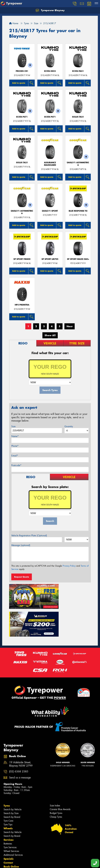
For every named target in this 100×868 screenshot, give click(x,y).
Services (9, 807)
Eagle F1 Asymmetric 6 (78, 164)
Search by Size (11, 781)
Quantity (69, 426)
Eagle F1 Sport (50, 211)
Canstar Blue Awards (60, 777)
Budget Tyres (56, 780)
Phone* (15, 446)
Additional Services (13, 822)
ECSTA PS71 (22, 117)
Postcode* (16, 465)
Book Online (11, 834)
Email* (15, 456)
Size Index (55, 773)
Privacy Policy (69, 566)
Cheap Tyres (56, 784)
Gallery (8, 846)
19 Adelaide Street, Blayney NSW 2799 (21, 731)
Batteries (8, 811)
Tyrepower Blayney (50, 10)
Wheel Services (11, 818)
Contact (8, 830)
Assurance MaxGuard (50, 164)
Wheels (8, 796)
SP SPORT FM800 (22, 259)
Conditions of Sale (38, 863)
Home (14, 23)
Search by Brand (12, 784)
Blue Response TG (78, 211)
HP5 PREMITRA (22, 305)
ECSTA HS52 (50, 71)
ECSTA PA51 (78, 71)
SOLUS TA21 (78, 117)
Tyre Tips (8, 792)
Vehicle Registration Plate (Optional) (29, 536)
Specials (9, 826)
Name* (15, 436)
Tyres (7, 773)
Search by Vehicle (13, 777)
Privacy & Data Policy (21, 863)
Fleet (7, 838)
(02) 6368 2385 (19, 739)
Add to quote (19, 83)
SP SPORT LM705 (50, 259)
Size (13, 426)
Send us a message (20, 745)
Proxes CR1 (22, 71)
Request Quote (22, 577)
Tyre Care (8, 788)
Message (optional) (21, 545)
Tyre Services (10, 815)
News (7, 842)
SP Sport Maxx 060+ (78, 259)
